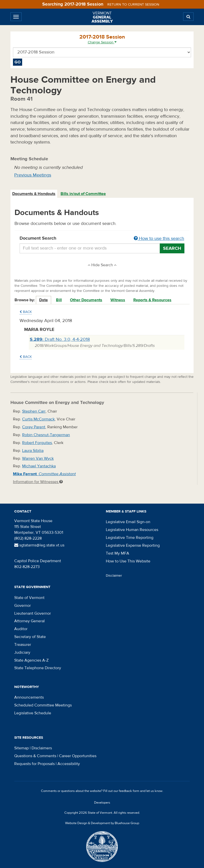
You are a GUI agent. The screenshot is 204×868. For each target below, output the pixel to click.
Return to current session (133, 5)
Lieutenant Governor (33, 613)
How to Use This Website (128, 561)
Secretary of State (30, 637)
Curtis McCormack (38, 419)
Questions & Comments (35, 756)
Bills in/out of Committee (83, 194)
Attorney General (30, 621)
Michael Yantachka (39, 466)
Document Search (102, 239)
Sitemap (21, 748)
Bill (59, 300)
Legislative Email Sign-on (128, 522)
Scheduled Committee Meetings (43, 705)
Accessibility (69, 764)
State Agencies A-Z (31, 660)
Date (43, 300)
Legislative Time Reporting (130, 538)
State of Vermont (29, 598)
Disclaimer (114, 576)
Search (172, 248)
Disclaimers (42, 748)
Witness (118, 300)
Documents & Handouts (34, 194)
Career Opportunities (78, 756)
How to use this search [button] (159, 238)
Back (26, 312)
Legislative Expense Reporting (133, 545)
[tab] (34, 194)
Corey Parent (34, 427)
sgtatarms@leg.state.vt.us (39, 545)
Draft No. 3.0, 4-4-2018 (60, 339)
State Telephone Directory (38, 668)
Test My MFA (118, 553)
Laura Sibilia (33, 451)
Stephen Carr (34, 411)
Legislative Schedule (33, 713)
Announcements (29, 697)
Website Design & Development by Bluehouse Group (102, 823)
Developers (102, 803)
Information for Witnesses (38, 482)
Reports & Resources (152, 300)
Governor (23, 606)
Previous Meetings (33, 175)
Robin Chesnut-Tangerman (46, 435)
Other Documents (86, 300)
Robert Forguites (37, 443)
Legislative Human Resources (132, 530)
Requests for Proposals (34, 764)
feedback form (129, 791)
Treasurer (23, 645)
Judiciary (22, 652)
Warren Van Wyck (38, 458)
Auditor (21, 629)
